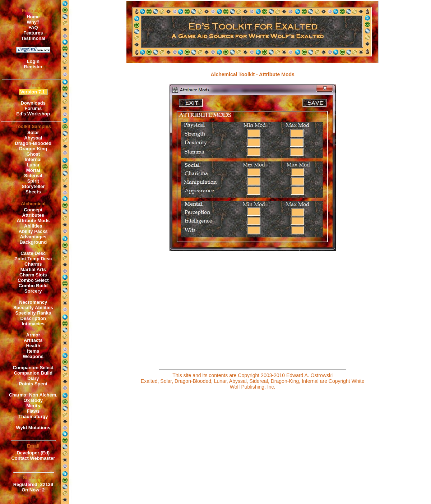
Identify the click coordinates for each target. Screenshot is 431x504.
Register (33, 67)
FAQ (33, 28)
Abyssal (33, 138)
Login (33, 61)
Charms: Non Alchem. (33, 395)
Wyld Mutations (33, 428)
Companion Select (33, 368)
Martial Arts (33, 269)
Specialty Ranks (33, 313)
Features (33, 33)
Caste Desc (33, 253)
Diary (33, 378)
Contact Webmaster (33, 458)
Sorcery (33, 291)
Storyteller (33, 186)
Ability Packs (33, 231)
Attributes (33, 215)
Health (33, 346)
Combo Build (33, 286)
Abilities (33, 226)
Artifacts (33, 340)
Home (33, 17)
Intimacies (33, 324)
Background (33, 242)
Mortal (33, 170)
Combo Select (33, 280)
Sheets (33, 192)
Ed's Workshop (33, 114)
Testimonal (33, 38)
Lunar (33, 165)
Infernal (33, 159)
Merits (33, 406)
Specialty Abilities (33, 308)
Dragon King (33, 149)
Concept (33, 210)
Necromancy (33, 302)
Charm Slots (33, 275)
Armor (33, 335)
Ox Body (33, 400)
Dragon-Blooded (33, 143)
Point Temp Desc (33, 259)
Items (33, 351)
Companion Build (33, 373)
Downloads (33, 103)
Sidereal (33, 176)
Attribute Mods (33, 221)
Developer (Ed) (33, 453)
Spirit (33, 181)
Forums (33, 108)
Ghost (33, 154)
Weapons (33, 356)
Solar (33, 132)
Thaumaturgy (33, 416)
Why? (33, 22)
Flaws (33, 411)
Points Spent (33, 384)
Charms (33, 264)
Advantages (33, 237)
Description (33, 318)
